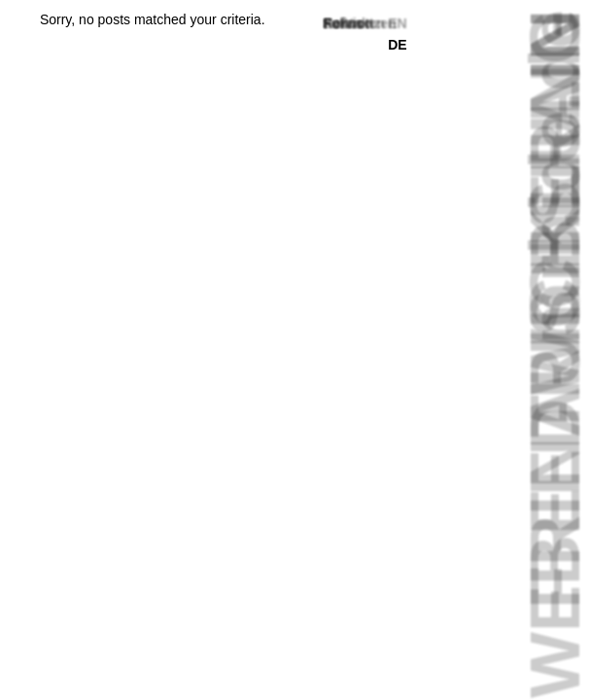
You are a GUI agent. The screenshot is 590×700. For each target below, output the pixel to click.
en (397, 23)
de (397, 45)
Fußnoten (354, 23)
